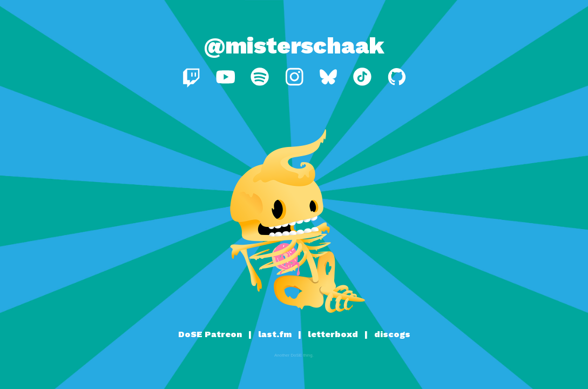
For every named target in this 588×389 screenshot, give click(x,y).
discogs (392, 334)
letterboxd (333, 334)
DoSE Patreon (210, 334)
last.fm (275, 334)
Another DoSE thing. (294, 355)
